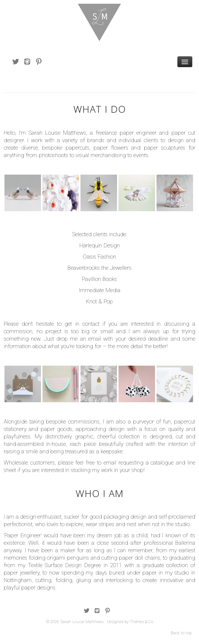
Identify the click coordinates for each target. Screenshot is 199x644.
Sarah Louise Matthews (82, 622)
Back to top (181, 633)
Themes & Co (141, 622)
